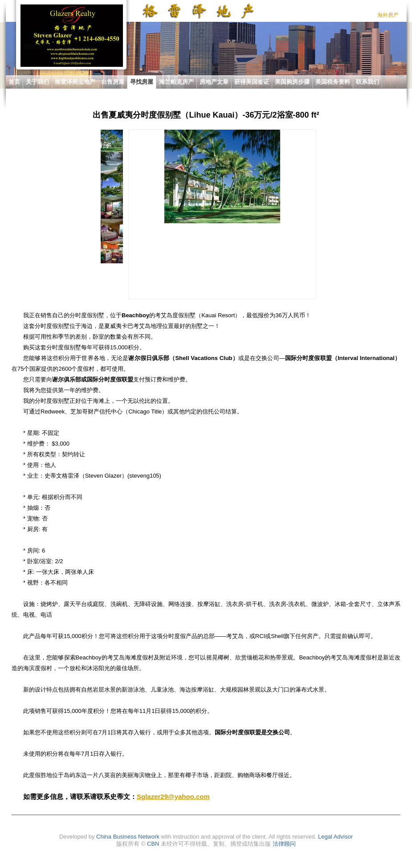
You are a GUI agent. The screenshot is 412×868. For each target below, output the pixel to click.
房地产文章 (214, 82)
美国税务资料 (333, 82)
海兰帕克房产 (176, 82)
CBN (153, 844)
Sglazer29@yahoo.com (173, 796)
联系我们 (367, 82)
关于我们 (37, 82)
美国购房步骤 (292, 82)
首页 (14, 82)
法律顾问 (284, 844)
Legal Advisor (335, 837)
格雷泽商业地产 (75, 82)
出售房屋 (113, 82)
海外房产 (388, 15)
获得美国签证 (252, 82)
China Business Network (128, 837)
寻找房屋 (142, 82)
